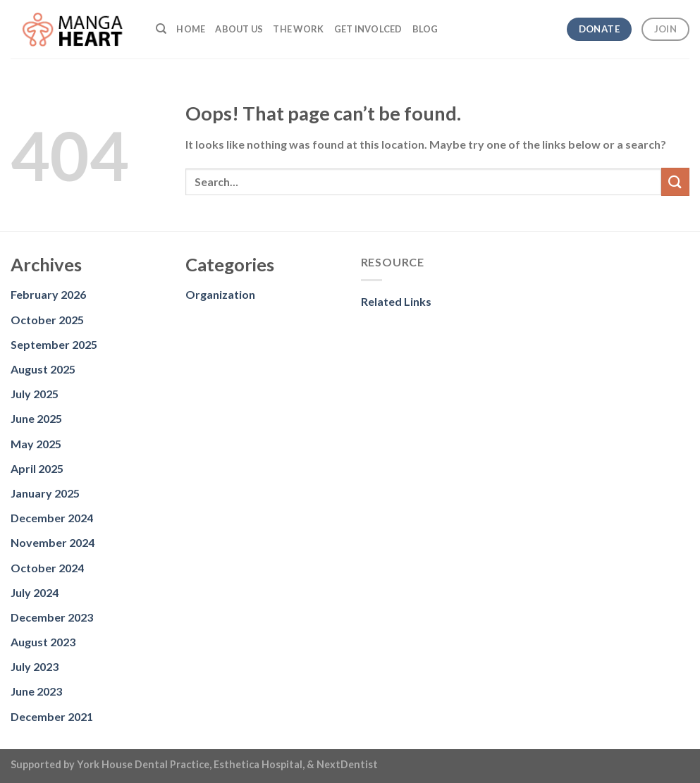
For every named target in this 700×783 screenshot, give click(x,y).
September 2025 (54, 344)
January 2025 (45, 493)
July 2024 (35, 592)
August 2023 (43, 642)
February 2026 (48, 294)
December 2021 (52, 716)
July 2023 (35, 666)
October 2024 (47, 568)
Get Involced (368, 29)
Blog (425, 29)
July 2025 (35, 394)
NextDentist (347, 764)
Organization (220, 294)
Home (191, 29)
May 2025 (36, 444)
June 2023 (36, 691)
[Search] (161, 29)
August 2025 (43, 369)
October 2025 (47, 320)
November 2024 (53, 542)
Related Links (396, 301)
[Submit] (675, 181)
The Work (298, 29)
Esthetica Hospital (258, 764)
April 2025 (37, 468)
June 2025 (36, 418)
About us (239, 29)
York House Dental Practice (143, 764)
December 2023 (52, 617)
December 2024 (52, 518)
